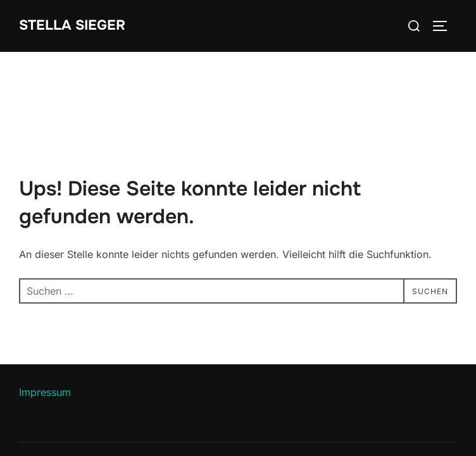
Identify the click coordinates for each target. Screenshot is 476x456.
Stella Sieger (73, 25)
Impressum (45, 392)
